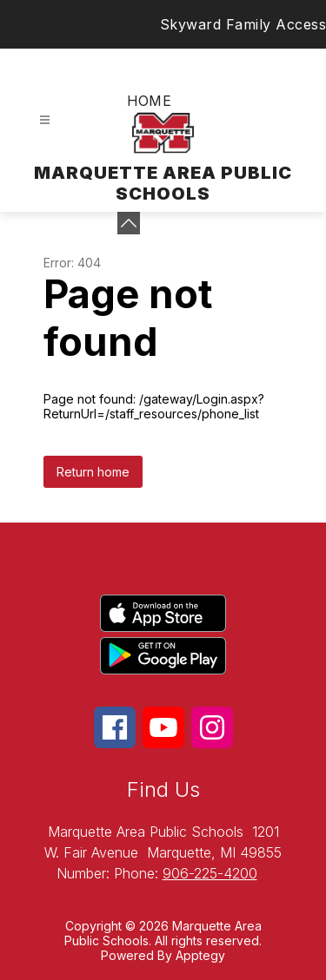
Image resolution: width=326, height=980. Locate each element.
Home (150, 101)
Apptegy (200, 955)
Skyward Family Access (243, 24)
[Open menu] (45, 120)
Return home (93, 472)
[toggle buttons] (129, 223)
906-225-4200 (210, 873)
